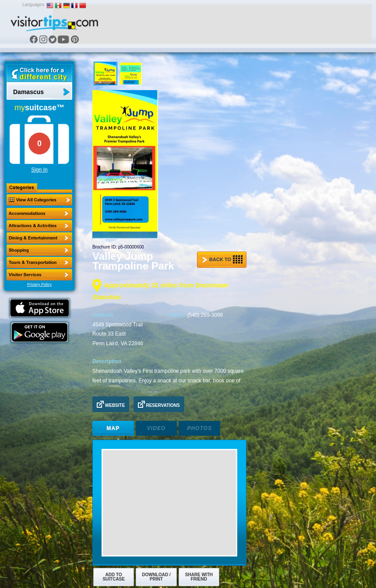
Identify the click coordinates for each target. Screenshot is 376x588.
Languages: (34, 5)
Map (113, 428)
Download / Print (156, 577)
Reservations (159, 404)
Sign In (39, 170)
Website (111, 404)
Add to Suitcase (114, 577)
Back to (222, 259)
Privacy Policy (39, 284)
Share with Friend (199, 577)
